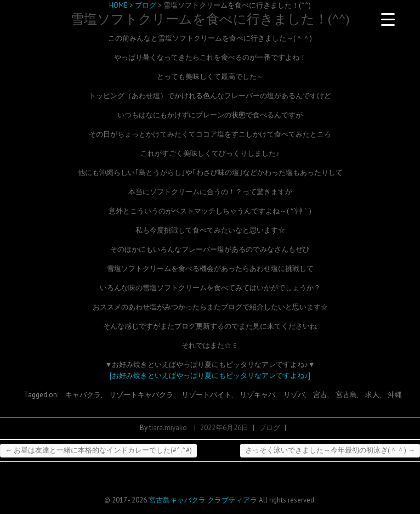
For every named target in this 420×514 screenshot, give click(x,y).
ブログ (269, 428)
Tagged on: (42, 395)
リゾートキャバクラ (141, 395)
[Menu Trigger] (388, 19)
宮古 (320, 395)
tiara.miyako (168, 428)
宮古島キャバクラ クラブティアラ (203, 500)
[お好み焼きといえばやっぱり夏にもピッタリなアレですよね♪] (210, 375)
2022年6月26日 (224, 428)
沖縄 (395, 395)
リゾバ (294, 395)
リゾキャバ (257, 395)
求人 (372, 395)
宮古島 (346, 395)
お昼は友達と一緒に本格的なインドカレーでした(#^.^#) (98, 450)
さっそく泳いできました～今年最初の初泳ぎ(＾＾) (330, 450)
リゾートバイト (206, 395)
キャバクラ (83, 395)
